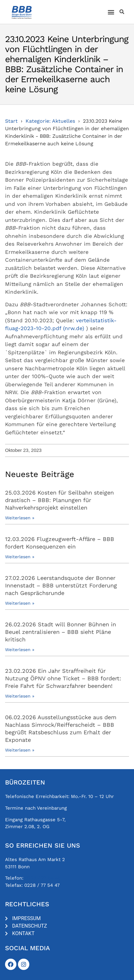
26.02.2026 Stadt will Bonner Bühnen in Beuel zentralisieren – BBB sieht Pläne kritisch (61, 632)
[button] (111, 12)
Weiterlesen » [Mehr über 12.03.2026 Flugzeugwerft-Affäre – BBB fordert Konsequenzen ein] (20, 557)
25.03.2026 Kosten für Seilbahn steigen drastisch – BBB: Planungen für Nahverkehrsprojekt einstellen (59, 500)
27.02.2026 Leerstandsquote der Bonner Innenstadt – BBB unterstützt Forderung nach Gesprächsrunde (61, 585)
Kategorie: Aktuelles (50, 121)
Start (11, 121)
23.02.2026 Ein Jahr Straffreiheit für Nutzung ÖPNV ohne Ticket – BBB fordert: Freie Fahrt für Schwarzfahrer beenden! (63, 678)
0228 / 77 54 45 (43, 878)
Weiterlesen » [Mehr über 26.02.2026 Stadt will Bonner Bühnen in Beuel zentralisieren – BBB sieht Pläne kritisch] (20, 650)
